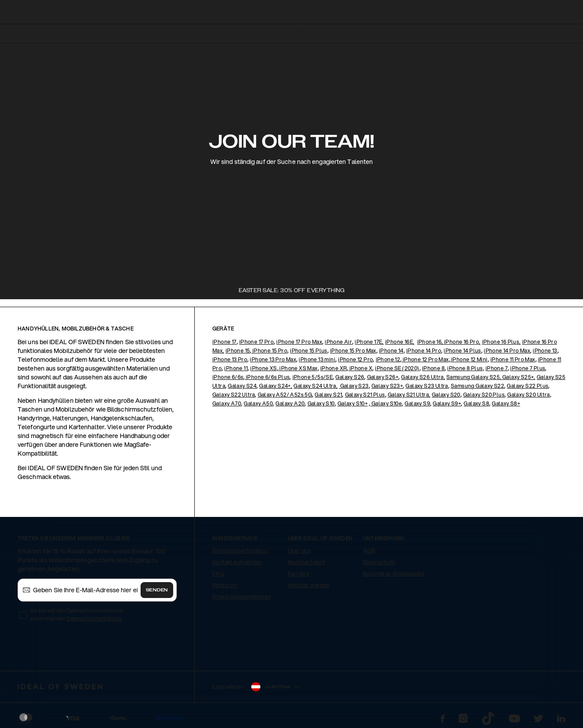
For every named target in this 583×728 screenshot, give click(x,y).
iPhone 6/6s (228, 377)
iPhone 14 (391, 351)
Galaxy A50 (258, 403)
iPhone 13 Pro (230, 359)
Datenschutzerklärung (94, 618)
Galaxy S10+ (353, 403)
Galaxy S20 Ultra (528, 395)
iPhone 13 (545, 351)
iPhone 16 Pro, (462, 342)
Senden (157, 590)
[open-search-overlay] (55, 13)
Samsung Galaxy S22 (477, 386)
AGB (369, 551)
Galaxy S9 (417, 403)
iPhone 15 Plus (309, 351)
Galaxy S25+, (518, 377)
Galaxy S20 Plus (484, 395)
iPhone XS (264, 368)
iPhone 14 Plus (462, 351)
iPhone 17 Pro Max (299, 342)
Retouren (225, 585)
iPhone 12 (388, 359)
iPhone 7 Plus (528, 368)
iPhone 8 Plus (465, 368)
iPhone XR (334, 368)
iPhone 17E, (369, 342)
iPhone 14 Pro (424, 351)
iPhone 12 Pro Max (425, 359)
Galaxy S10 (321, 403)
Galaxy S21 (328, 395)
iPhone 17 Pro (256, 342)
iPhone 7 (497, 368)
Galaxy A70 (227, 403)
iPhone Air (338, 342)
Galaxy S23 (354, 386)
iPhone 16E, (400, 342)
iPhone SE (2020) (397, 368)
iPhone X (360, 368)
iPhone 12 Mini (469, 359)
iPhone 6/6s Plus (267, 377)
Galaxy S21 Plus (365, 395)
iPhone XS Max (298, 368)
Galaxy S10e (386, 403)
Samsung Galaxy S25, (474, 377)
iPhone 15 (238, 351)
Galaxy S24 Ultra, (316, 386)
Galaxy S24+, (276, 386)
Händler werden (309, 585)
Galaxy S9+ (447, 403)
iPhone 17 (225, 342)
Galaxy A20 (290, 403)
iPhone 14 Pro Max (507, 351)
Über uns (299, 551)
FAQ (218, 574)
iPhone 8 (433, 368)
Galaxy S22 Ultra (234, 395)
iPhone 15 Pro (269, 351)
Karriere (299, 574)
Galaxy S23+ (387, 386)
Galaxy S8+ (506, 403)
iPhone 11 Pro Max (513, 359)
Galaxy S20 (446, 395)
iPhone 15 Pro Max (353, 351)
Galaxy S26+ (383, 377)
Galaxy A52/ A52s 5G (285, 395)
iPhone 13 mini (317, 359)
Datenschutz (379, 562)
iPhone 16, (431, 342)
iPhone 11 (236, 368)
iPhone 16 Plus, (501, 342)
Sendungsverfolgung (240, 551)
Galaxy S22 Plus (527, 386)
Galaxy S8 (476, 403)
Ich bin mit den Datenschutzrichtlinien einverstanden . (77, 615)
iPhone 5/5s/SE (313, 377)
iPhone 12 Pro (355, 359)
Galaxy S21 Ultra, (409, 395)
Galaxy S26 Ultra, (423, 377)
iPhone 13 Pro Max (273, 359)
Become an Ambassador (394, 574)
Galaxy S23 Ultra (427, 386)
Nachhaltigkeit (307, 562)
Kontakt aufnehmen (237, 562)
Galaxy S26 (350, 377)
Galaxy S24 (242, 386)
